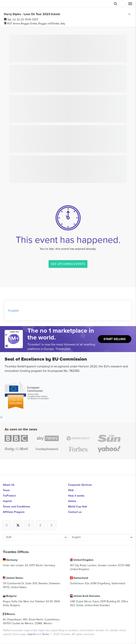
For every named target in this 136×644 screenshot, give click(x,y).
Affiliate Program (14, 512)
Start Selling (115, 339)
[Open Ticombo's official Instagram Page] (29, 525)
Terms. (46, 634)
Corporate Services (80, 485)
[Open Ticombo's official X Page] (18, 525)
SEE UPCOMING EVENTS (68, 264)
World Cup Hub (77, 506)
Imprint (7, 501)
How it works (76, 496)
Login (123, 4)
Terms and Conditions (17, 506)
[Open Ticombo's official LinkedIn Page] (52, 525)
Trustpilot (13, 311)
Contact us (75, 512)
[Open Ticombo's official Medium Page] (40, 525)
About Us (9, 485)
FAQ (71, 490)
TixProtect (9, 496)
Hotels (72, 501)
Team (6, 490)
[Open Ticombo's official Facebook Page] (14, 346)
